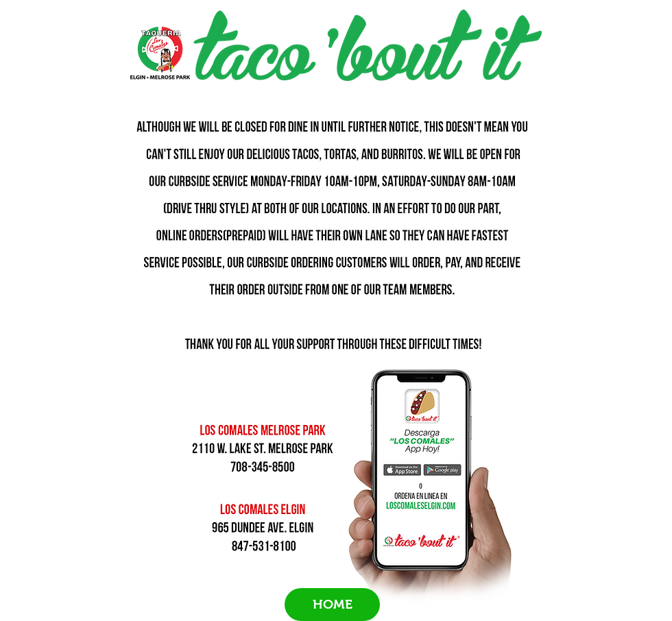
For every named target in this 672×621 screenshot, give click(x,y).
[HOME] (332, 605)
